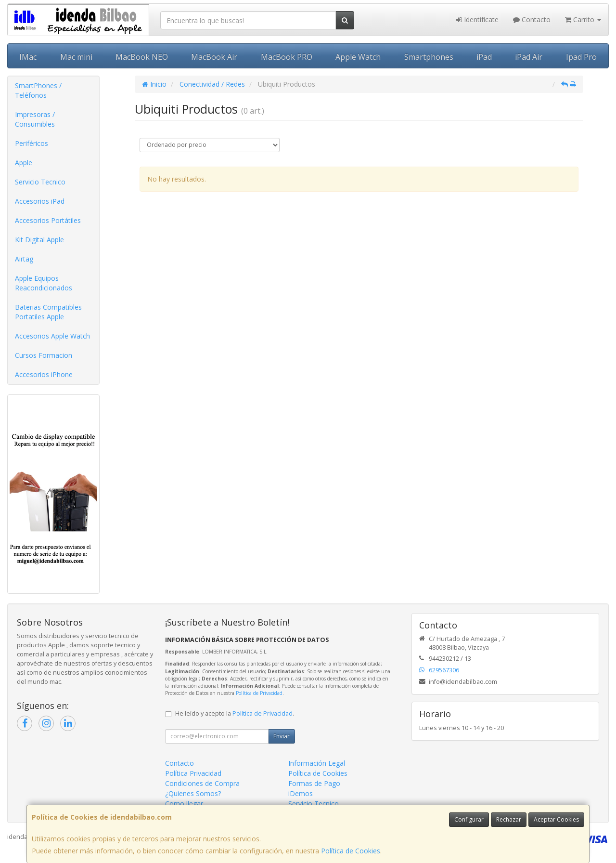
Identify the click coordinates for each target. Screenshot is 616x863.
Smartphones (429, 57)
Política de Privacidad (259, 693)
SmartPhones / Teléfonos (38, 90)
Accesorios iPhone (44, 374)
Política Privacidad (193, 773)
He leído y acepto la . (235, 713)
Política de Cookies (351, 851)
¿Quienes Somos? (193, 793)
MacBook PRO (287, 57)
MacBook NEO (142, 57)
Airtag (24, 259)
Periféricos (32, 143)
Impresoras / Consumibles (35, 119)
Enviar (282, 736)
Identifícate (477, 20)
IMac (28, 57)
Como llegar (184, 804)
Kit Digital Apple (39, 240)
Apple (24, 163)
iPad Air (529, 57)
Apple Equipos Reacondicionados (44, 283)
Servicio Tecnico (40, 182)
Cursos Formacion (44, 355)
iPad (484, 57)
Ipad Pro (581, 57)
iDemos (301, 793)
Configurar (469, 819)
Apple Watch (358, 57)
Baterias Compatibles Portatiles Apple (48, 312)
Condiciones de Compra (202, 783)
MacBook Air (214, 57)
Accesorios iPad (40, 201)
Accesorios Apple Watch (52, 336)
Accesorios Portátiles (48, 220)
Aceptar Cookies (556, 819)
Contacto (532, 20)
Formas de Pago (314, 783)
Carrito (583, 20)
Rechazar (509, 819)
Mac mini (76, 57)
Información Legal (317, 763)
